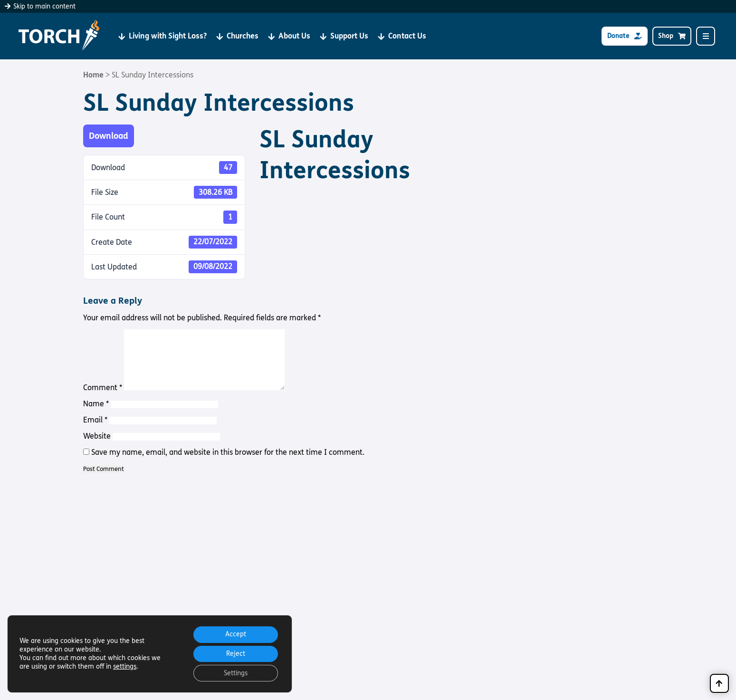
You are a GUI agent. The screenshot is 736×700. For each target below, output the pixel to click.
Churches (237, 36)
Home (93, 75)
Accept (235, 633)
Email (95, 420)
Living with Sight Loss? (162, 36)
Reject (235, 653)
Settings (235, 673)
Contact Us (402, 36)
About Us (289, 36)
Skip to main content (40, 6)
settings (125, 666)
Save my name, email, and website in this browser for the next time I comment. (228, 452)
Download (109, 136)
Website (97, 436)
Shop (672, 36)
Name (96, 404)
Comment (103, 388)
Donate (625, 36)
